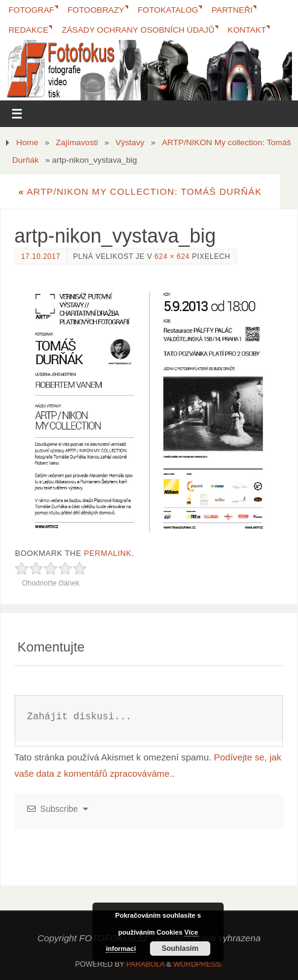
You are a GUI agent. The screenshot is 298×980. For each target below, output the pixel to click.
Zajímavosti (77, 142)
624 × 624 (172, 256)
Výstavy (130, 142)
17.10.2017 (41, 256)
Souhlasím (180, 949)
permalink (108, 553)
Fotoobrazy (96, 10)
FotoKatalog (168, 10)
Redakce (28, 30)
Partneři (232, 10)
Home (27, 142)
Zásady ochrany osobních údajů (138, 30)
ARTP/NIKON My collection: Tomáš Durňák (140, 191)
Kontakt (247, 30)
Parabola (145, 964)
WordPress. (198, 964)
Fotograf (31, 10)
